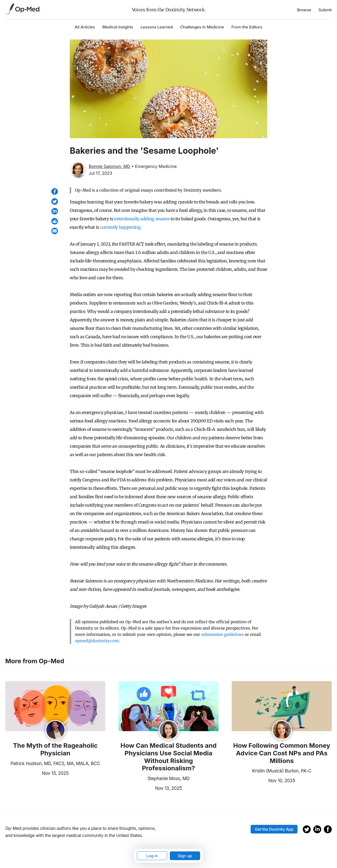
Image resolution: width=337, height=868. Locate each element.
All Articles (85, 27)
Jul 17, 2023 (100, 173)
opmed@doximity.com (97, 641)
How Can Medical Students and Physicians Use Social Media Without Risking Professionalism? (168, 757)
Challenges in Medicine (202, 27)
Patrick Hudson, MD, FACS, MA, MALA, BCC (55, 764)
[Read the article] (55, 707)
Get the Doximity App (274, 829)
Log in (152, 856)
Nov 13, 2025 (37, 773)
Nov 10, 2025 (263, 780)
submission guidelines (222, 634)
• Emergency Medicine (154, 166)
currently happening (120, 227)
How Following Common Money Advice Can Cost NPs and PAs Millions (282, 753)
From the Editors (247, 27)
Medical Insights (118, 27)
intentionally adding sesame (142, 219)
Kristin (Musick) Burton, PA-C (282, 771)
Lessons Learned (157, 27)
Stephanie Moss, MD (168, 779)
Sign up (185, 856)
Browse (304, 10)
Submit (325, 10)
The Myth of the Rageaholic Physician (55, 749)
